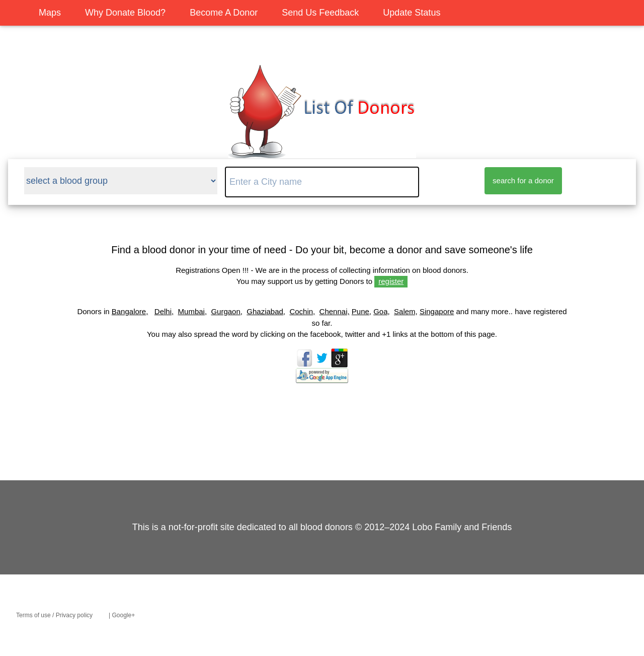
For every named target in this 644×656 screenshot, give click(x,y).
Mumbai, (193, 311)
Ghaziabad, (266, 311)
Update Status (412, 13)
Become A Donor (224, 13)
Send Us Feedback (320, 13)
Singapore (437, 311)
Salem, (406, 311)
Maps (50, 13)
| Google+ (122, 615)
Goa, (382, 311)
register (391, 281)
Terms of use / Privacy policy (54, 615)
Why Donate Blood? (125, 13)
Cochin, (302, 311)
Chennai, (335, 311)
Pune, (361, 311)
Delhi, (164, 311)
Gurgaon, (227, 311)
